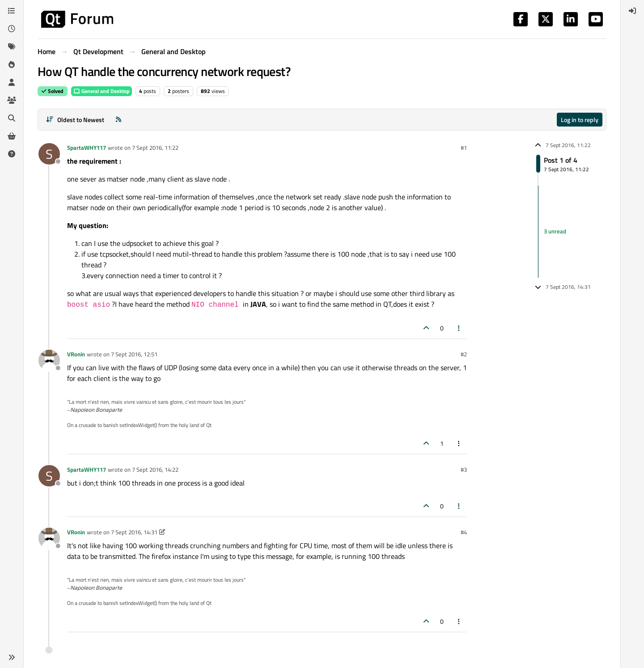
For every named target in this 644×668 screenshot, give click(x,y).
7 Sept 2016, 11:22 (155, 148)
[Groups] (12, 100)
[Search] (12, 118)
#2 (464, 354)
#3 (464, 469)
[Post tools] (459, 328)
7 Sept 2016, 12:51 (134, 354)
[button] (12, 657)
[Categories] (12, 11)
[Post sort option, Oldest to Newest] (75, 120)
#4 (464, 532)
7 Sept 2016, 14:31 (134, 532)
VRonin (76, 354)
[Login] (632, 11)
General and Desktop (102, 91)
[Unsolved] (12, 154)
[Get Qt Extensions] (12, 136)
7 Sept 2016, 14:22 (155, 469)
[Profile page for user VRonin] (49, 360)
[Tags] (12, 47)
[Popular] (12, 64)
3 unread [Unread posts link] (555, 231)
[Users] (12, 82)
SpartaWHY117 (87, 148)
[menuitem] (632, 11)
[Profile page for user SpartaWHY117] (49, 154)
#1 (464, 148)
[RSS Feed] (119, 120)
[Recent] (12, 29)
